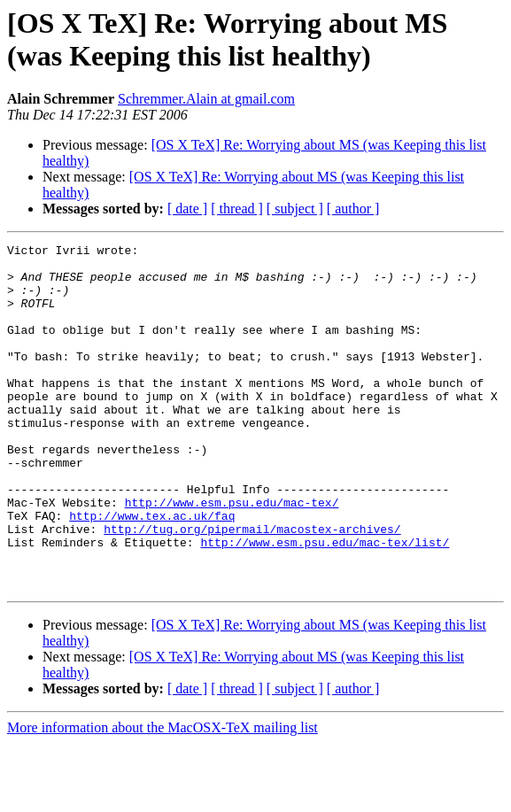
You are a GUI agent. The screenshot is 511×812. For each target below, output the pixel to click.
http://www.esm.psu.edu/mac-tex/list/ (325, 603)
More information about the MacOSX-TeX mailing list (163, 797)
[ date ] (187, 209)
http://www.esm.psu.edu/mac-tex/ (232, 555)
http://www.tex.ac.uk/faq (152, 571)
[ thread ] (237, 209)
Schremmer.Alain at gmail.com (206, 99)
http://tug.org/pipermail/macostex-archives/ (252, 587)
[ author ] (353, 209)
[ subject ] (295, 209)
